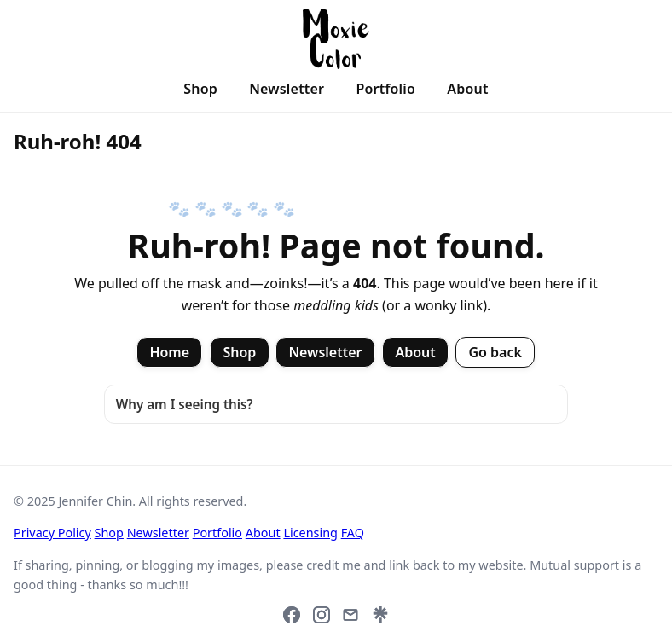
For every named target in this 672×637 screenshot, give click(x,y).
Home (170, 352)
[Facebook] (292, 615)
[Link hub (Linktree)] (380, 615)
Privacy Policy (52, 533)
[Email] (350, 615)
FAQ (353, 533)
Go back (495, 352)
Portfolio (385, 89)
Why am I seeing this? (185, 404)
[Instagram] (322, 615)
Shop (200, 89)
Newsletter (287, 89)
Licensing (310, 533)
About (467, 89)
